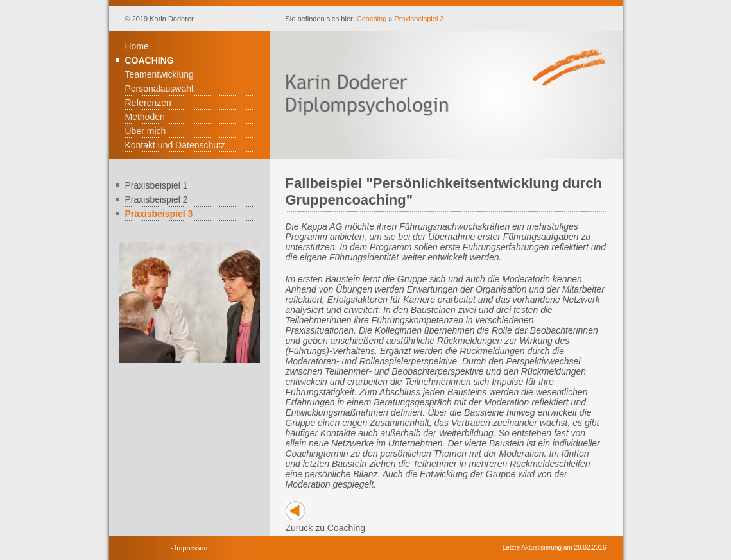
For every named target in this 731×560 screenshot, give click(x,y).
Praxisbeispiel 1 (157, 185)
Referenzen (148, 103)
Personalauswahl (159, 89)
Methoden (145, 117)
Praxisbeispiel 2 (157, 199)
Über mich (146, 131)
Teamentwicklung (159, 74)
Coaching (372, 19)
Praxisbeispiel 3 (419, 19)
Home (137, 46)
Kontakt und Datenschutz (175, 145)
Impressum (192, 548)
